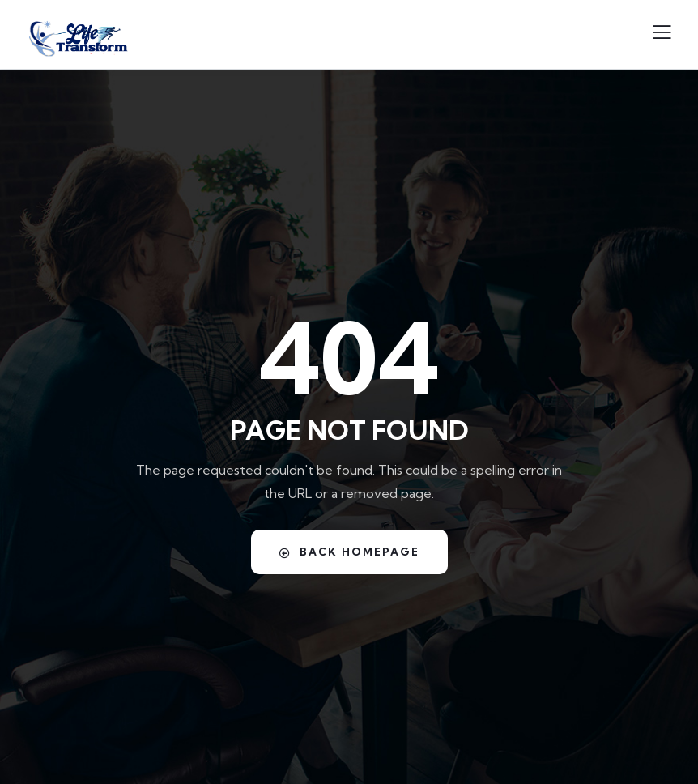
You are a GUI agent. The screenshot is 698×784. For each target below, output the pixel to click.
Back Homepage (349, 552)
